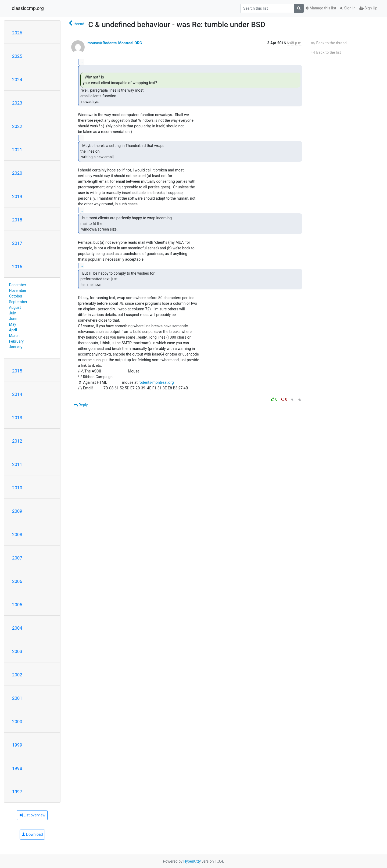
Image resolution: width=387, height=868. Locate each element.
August (15, 307)
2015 (17, 371)
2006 (17, 581)
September (18, 302)
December (18, 285)
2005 (17, 605)
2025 (17, 56)
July (12, 313)
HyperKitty (192, 861)
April (13, 330)
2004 (17, 628)
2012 (17, 441)
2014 (17, 394)
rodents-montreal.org (156, 382)
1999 (17, 745)
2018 (17, 220)
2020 (17, 173)
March (15, 336)
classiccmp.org (28, 8)
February (16, 341)
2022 (17, 126)
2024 (17, 80)
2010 (17, 488)
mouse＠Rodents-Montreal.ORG (115, 43)
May (13, 324)
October (16, 296)
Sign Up (368, 8)
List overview (32, 815)
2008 (17, 535)
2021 (17, 150)
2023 (17, 103)
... (81, 62)
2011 (17, 464)
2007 (17, 558)
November (18, 290)
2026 (17, 33)
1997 (17, 792)
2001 (17, 698)
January (16, 347)
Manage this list (321, 8)
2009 (17, 511)
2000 (17, 722)
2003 (17, 651)
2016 (17, 267)
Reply (81, 405)
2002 (17, 675)
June (13, 319)
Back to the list (326, 52)
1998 (17, 768)
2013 (17, 418)
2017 (17, 243)
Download (32, 834)
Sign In (348, 8)
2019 (17, 196)
